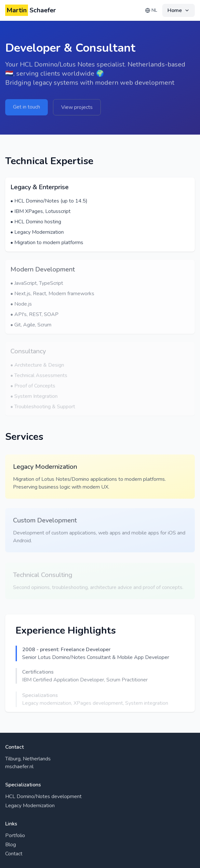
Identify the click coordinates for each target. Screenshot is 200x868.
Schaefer (31, 10)
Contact (14, 854)
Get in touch (27, 108)
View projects (77, 108)
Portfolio (15, 835)
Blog (11, 845)
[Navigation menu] (179, 10)
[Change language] (151, 10)
